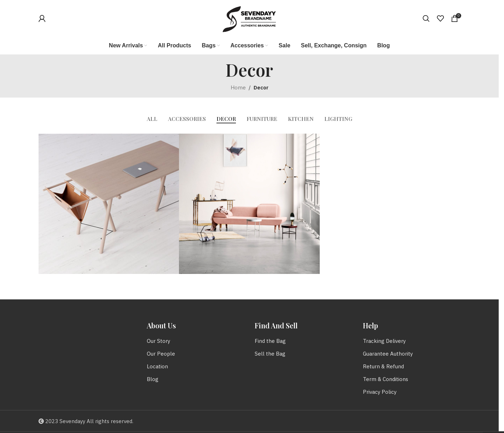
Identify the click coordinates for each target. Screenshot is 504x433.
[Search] (426, 18)
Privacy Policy (380, 392)
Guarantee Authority (388, 354)
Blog (153, 379)
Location (157, 367)
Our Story (158, 341)
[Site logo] (249, 18)
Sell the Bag (270, 354)
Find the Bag (270, 341)
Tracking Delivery (384, 341)
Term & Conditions (386, 379)
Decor (261, 88)
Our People (161, 354)
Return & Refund (383, 367)
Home (238, 88)
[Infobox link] (58, 18)
